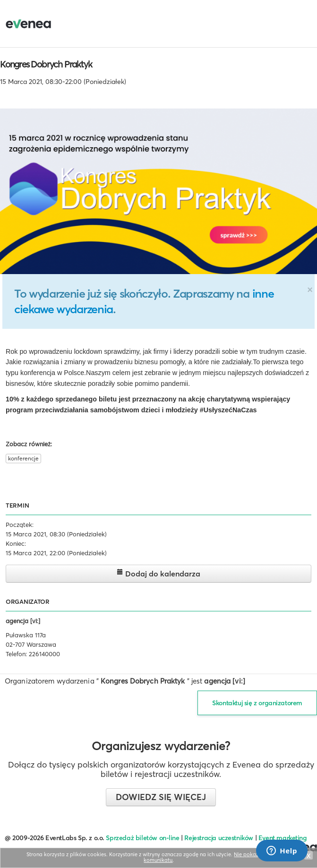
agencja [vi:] (23, 621)
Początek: (20, 525)
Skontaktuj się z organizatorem (257, 703)
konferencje (23, 458)
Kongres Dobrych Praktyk (46, 64)
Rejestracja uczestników (219, 838)
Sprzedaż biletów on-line (142, 838)
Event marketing (283, 838)
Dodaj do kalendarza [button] (158, 573)
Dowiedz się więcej (161, 797)
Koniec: (16, 543)
